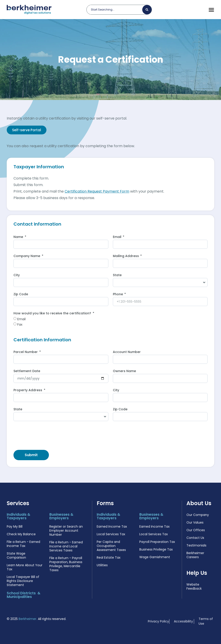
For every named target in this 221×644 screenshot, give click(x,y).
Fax (20, 324)
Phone (118, 294)
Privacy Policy (158, 621)
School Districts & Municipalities (24, 595)
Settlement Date (27, 371)
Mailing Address (126, 256)
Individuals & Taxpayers (19, 516)
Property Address (28, 390)
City (17, 275)
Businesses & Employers (61, 516)
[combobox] (116, 10)
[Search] (147, 10)
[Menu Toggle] (211, 10)
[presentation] (48, 435)
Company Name (27, 256)
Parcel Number (26, 352)
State (117, 275)
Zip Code (21, 294)
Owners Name (124, 371)
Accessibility (183, 621)
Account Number (127, 352)
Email (118, 237)
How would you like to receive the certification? (53, 314)
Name (19, 237)
